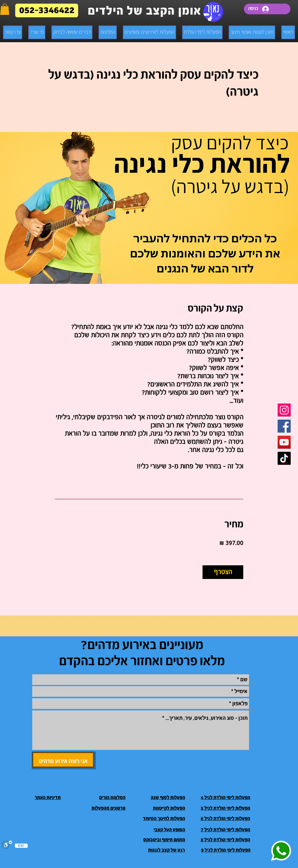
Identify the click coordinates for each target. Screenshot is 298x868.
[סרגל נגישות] (7, 845)
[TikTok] (284, 458)
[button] (5, 9)
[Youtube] (284, 442)
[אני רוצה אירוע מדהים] (63, 760)
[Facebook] (284, 426)
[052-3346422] (47, 10)
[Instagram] (284, 410)
